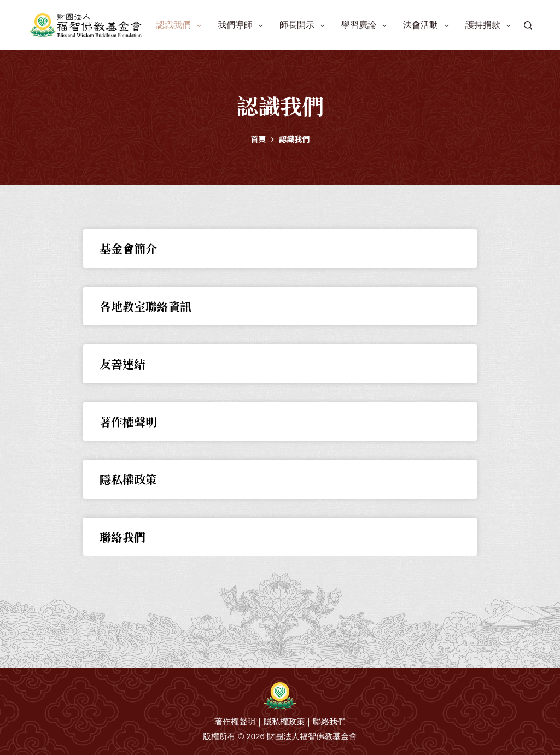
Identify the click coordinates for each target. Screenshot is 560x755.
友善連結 (122, 364)
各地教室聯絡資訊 (145, 306)
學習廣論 (366, 26)
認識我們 (181, 26)
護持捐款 (490, 26)
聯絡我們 (122, 537)
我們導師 (243, 26)
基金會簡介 (128, 248)
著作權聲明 (128, 422)
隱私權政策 (128, 479)
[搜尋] (528, 25)
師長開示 (304, 26)
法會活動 (428, 26)
